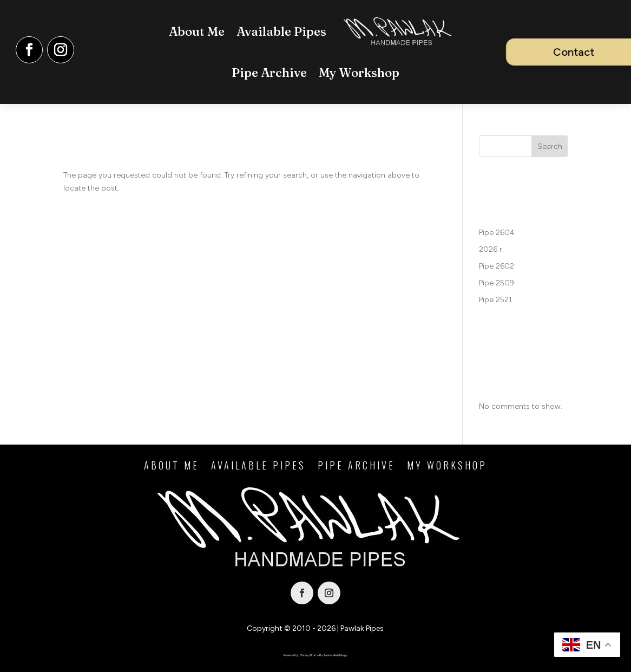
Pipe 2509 (497, 283)
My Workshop (359, 73)
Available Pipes (281, 31)
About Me (197, 31)
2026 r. (491, 249)
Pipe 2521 (495, 300)
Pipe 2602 (497, 266)
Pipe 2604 (497, 233)
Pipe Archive (269, 73)
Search (550, 146)
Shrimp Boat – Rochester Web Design (324, 655)
